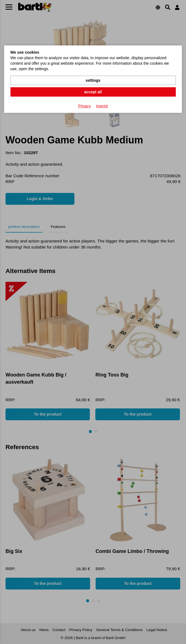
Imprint (102, 106)
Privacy (85, 106)
